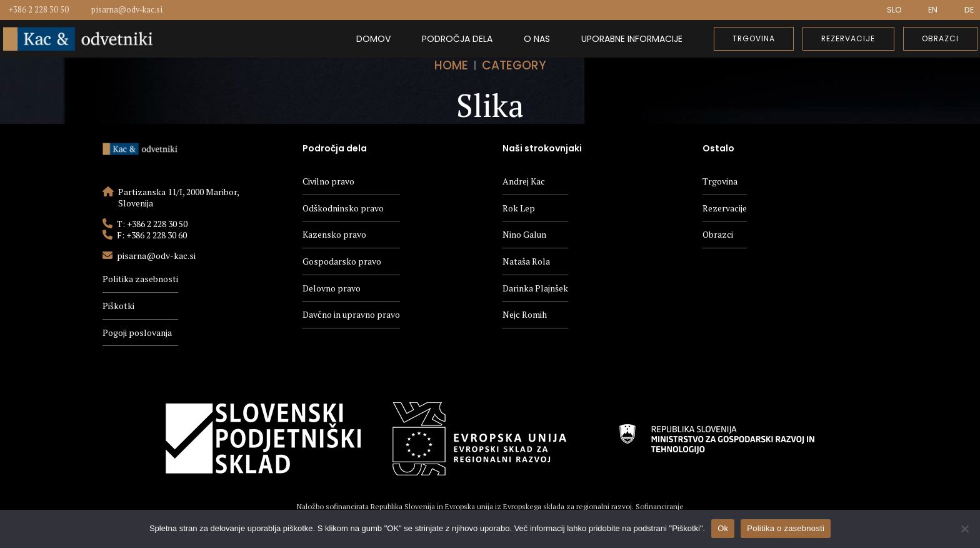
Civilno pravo (328, 181)
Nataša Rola (526, 261)
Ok (723, 528)
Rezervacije (725, 208)
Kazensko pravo (334, 234)
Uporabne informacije (632, 39)
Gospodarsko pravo (342, 261)
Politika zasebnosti (140, 279)
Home (451, 65)
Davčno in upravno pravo (351, 314)
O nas (537, 39)
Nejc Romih (525, 314)
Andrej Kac (524, 181)
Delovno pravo (332, 288)
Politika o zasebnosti (786, 528)
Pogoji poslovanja (137, 332)
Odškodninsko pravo (343, 208)
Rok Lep (519, 208)
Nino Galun (524, 234)
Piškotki (118, 306)
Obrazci (718, 234)
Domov (373, 39)
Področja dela (457, 39)
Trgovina (720, 181)
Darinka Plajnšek (535, 288)
